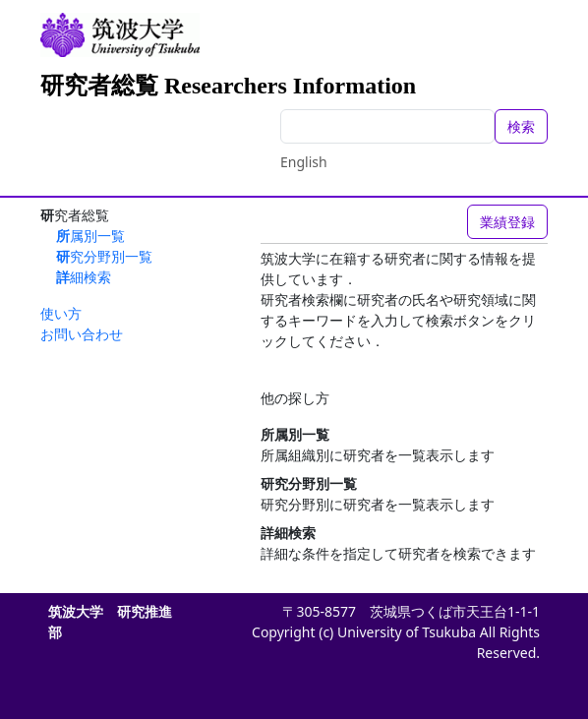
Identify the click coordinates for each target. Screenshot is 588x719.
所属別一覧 (90, 236)
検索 (521, 126)
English (304, 162)
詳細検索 (84, 277)
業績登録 (507, 222)
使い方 (61, 313)
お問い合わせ (82, 334)
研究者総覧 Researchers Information (228, 86)
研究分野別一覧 (104, 256)
